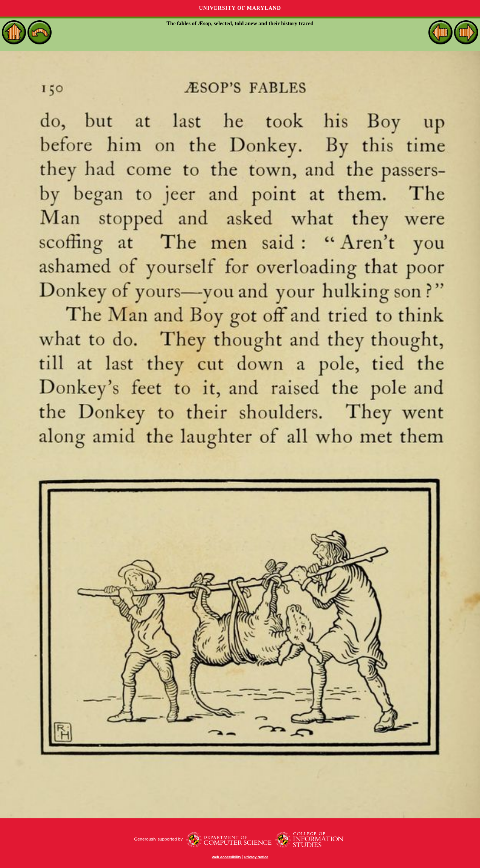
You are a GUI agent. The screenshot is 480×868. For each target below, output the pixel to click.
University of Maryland (240, 8)
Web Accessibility (227, 857)
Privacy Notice (256, 857)
